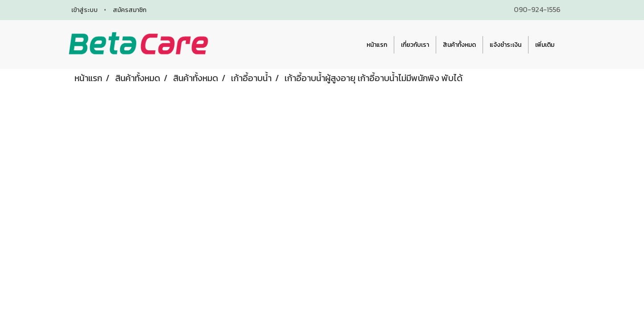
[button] (569, 45)
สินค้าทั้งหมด (459, 45)
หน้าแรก (377, 45)
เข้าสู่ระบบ (85, 10)
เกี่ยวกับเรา (415, 45)
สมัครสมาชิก (130, 10)
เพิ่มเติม (545, 45)
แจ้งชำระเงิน (506, 45)
